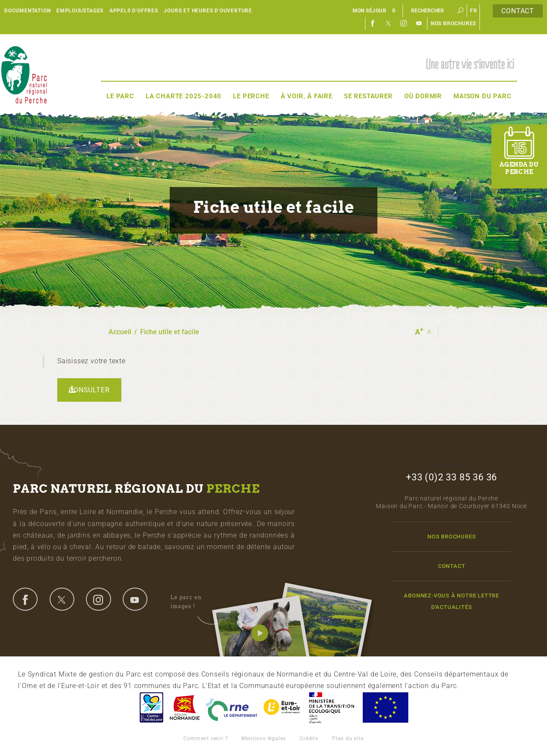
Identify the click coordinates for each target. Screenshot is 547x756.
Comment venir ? (206, 738)
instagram (98, 599)
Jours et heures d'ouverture (208, 11)
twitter (62, 599)
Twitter (388, 24)
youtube (135, 599)
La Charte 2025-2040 (184, 96)
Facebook (373, 24)
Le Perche (251, 96)
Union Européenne (385, 707)
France (332, 707)
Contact (518, 11)
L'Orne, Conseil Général (232, 707)
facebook (25, 599)
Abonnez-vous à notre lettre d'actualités (451, 601)
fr (474, 11)
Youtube (419, 24)
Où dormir (423, 96)
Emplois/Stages (80, 11)
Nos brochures (453, 24)
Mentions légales (264, 738)
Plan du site (348, 738)
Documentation (27, 11)
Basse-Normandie (185, 707)
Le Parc (120, 96)
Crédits (309, 738)
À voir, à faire (307, 96)
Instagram (404, 24)
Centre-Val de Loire (151, 707)
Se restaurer (368, 96)
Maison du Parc (482, 96)
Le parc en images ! (196, 602)
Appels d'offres (134, 11)
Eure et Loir (282, 707)
